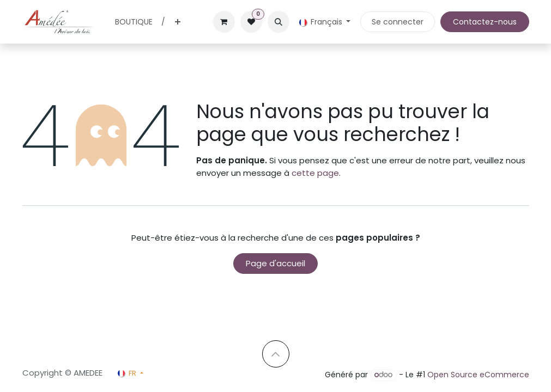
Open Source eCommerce (478, 375)
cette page (315, 173)
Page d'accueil (275, 263)
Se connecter (398, 22)
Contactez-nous (485, 22)
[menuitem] (134, 22)
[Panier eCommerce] (224, 22)
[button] (278, 22)
